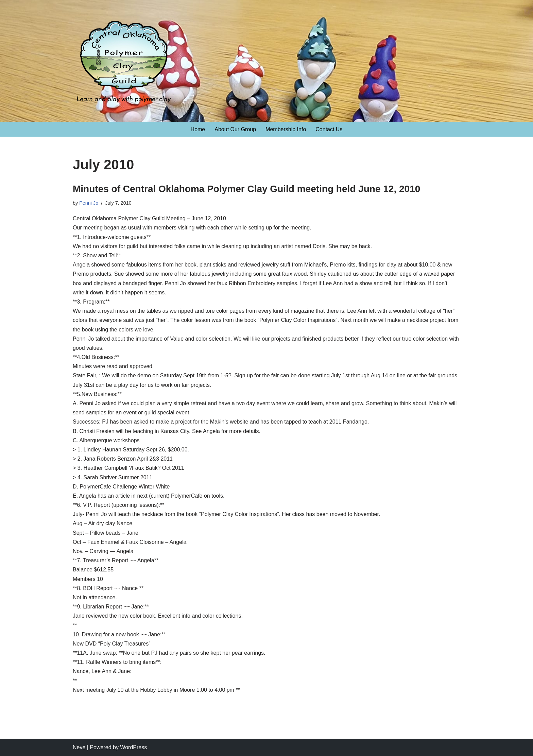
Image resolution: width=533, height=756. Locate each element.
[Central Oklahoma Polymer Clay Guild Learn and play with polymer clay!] (124, 65)
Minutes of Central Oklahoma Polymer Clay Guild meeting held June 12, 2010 (246, 189)
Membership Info (286, 129)
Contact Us (329, 129)
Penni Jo (89, 203)
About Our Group (235, 129)
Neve (79, 747)
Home (198, 129)
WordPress (133, 747)
